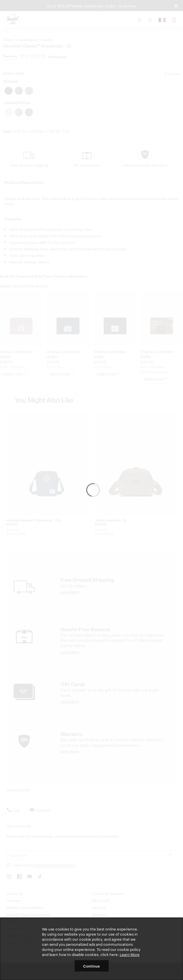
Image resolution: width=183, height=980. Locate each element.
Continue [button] (91, 966)
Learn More (130, 954)
